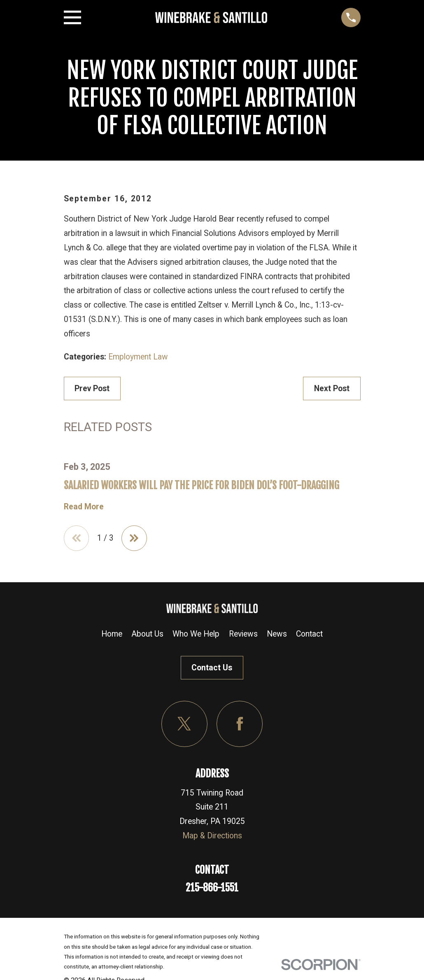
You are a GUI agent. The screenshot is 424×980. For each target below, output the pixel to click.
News (277, 634)
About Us (147, 634)
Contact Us (212, 668)
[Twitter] (184, 724)
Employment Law (138, 357)
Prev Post (92, 388)
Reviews (243, 634)
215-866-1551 (212, 888)
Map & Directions (212, 836)
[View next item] (134, 538)
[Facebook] (240, 724)
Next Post (332, 388)
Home (112, 634)
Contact (309, 634)
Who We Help (196, 634)
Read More (84, 507)
